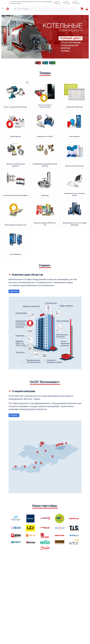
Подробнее (14, 291)
